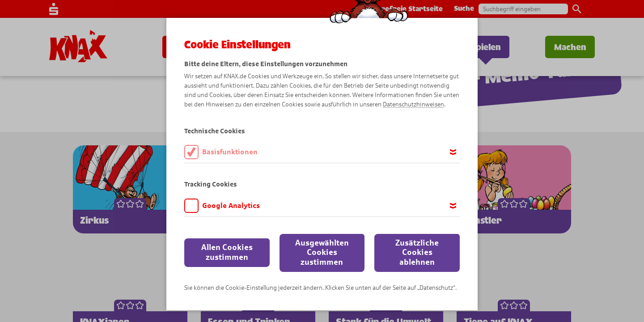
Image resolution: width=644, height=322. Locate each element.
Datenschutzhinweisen (413, 104)
